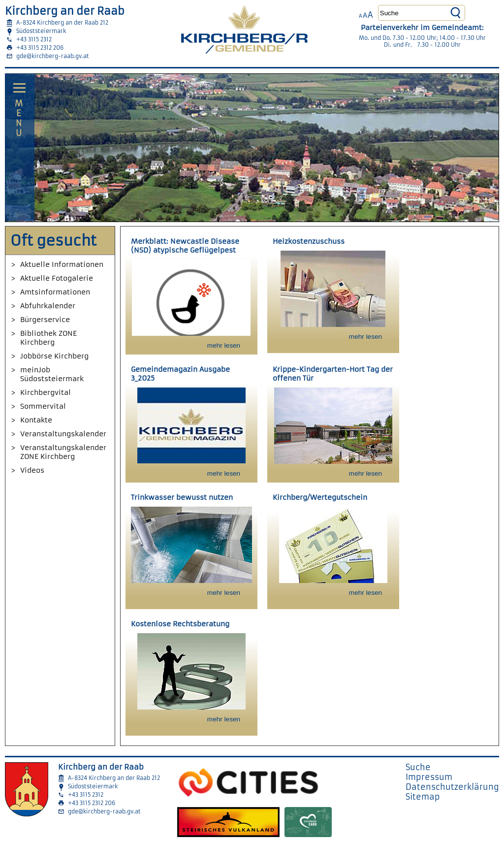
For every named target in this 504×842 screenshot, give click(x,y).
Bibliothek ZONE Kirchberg (48, 338)
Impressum (429, 777)
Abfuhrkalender (48, 306)
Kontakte (36, 420)
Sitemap (423, 797)
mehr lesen (224, 345)
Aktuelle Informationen (62, 264)
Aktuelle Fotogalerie (57, 278)
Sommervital (43, 406)
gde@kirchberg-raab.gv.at (53, 56)
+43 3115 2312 (34, 39)
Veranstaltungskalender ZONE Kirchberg (63, 452)
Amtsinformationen (55, 292)
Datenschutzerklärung (452, 787)
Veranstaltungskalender (63, 434)
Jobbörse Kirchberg (54, 356)
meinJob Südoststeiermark (52, 374)
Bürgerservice (45, 320)
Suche (418, 767)
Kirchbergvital (46, 392)
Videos (32, 470)
